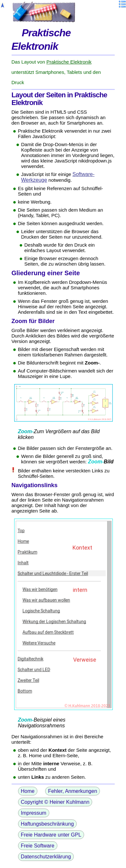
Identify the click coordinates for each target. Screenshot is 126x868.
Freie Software (38, 846)
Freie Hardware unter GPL (51, 835)
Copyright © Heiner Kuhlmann (55, 802)
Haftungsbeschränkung (48, 824)
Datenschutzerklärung (46, 857)
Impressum (34, 813)
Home (28, 791)
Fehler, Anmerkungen (73, 791)
